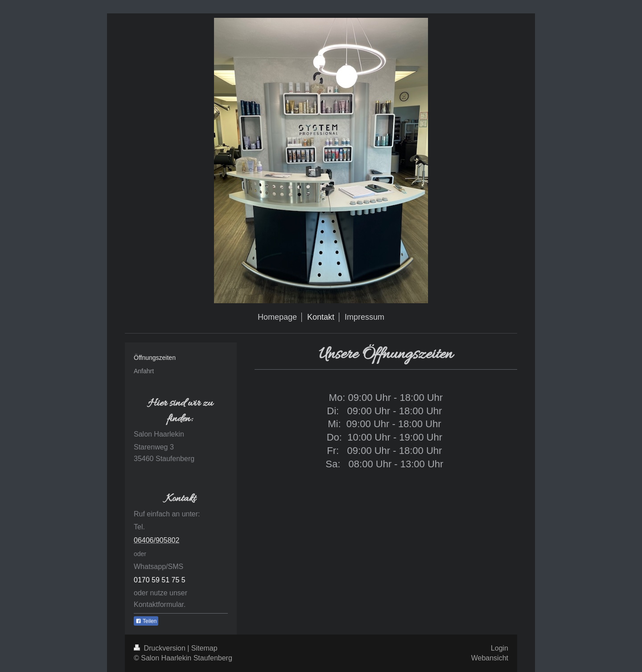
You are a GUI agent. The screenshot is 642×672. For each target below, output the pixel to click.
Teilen (146, 621)
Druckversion (160, 648)
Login (500, 648)
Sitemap (204, 648)
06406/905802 (156, 540)
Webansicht (490, 658)
